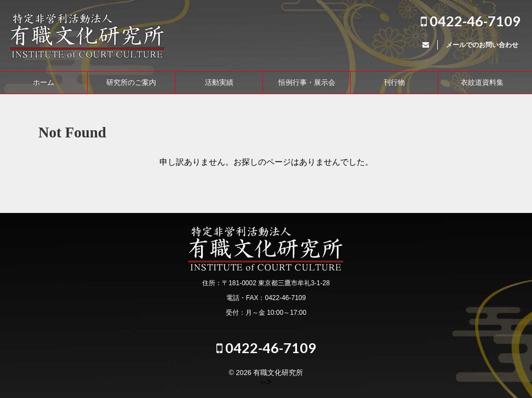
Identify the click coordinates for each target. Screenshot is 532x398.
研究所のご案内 (131, 82)
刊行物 (394, 82)
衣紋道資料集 (482, 82)
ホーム (44, 82)
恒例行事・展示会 (307, 82)
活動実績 (219, 82)
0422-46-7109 (471, 21)
